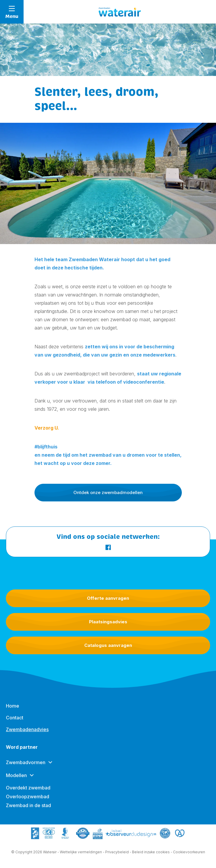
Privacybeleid (117, 852)
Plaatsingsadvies (108, 622)
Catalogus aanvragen (108, 645)
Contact (15, 722)
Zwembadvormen (26, 766)
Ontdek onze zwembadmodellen (108, 492)
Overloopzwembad (28, 801)
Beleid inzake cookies (151, 852)
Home (13, 710)
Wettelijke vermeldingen (81, 852)
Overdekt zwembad (28, 792)
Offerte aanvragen (108, 598)
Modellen (16, 779)
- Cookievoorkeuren (188, 852)
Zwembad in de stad (28, 809)
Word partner (22, 751)
